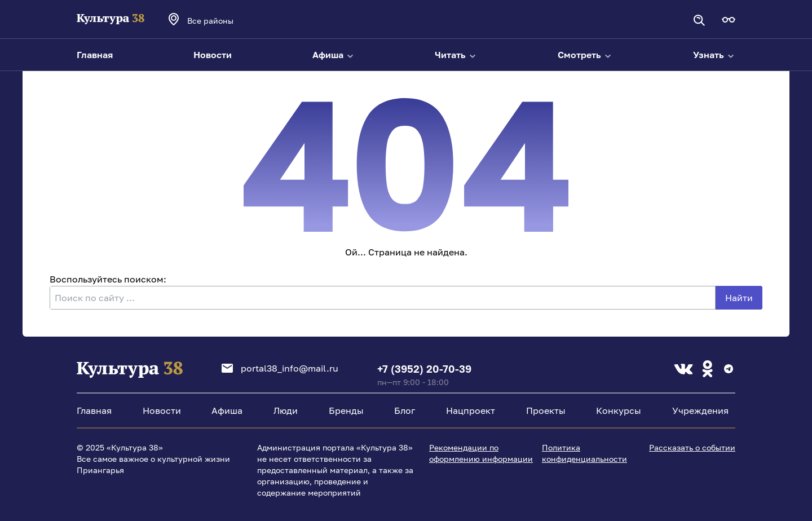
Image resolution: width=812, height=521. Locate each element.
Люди (286, 410)
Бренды (346, 410)
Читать (456, 55)
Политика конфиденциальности (584, 453)
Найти (739, 298)
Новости (213, 55)
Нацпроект (471, 410)
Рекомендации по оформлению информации (481, 453)
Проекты (546, 410)
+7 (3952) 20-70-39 (424, 369)
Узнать (714, 55)
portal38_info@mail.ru (280, 368)
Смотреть (585, 55)
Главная (95, 55)
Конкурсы (619, 410)
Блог (405, 410)
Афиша (334, 55)
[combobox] (226, 20)
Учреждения (700, 410)
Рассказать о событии (692, 447)
